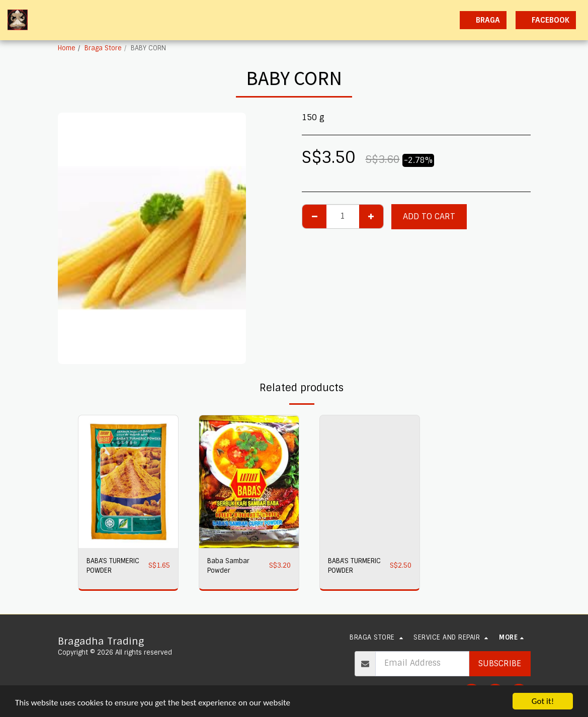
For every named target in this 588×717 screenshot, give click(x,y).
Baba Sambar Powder (228, 566)
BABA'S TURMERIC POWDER (113, 566)
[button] (363, 20)
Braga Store (103, 48)
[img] (128, 482)
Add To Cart (429, 216)
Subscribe (500, 663)
